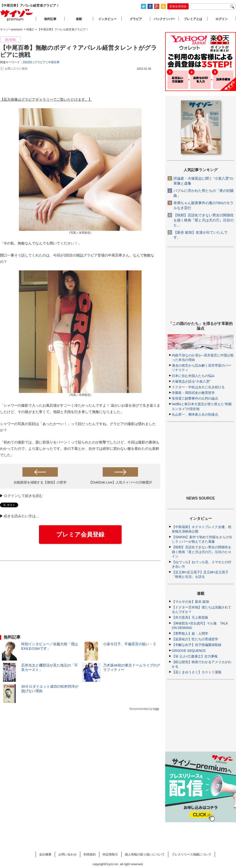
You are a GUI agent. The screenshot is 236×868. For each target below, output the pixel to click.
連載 (79, 19)
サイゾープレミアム (17, 15)
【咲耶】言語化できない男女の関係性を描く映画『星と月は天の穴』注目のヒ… (204, 220)
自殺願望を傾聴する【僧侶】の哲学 (40, 482)
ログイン (11, 496)
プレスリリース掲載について (192, 854)
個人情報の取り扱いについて (145, 854)
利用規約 (90, 854)
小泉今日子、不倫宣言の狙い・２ (130, 644)
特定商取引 (110, 854)
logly (156, 709)
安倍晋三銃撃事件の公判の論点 (195, 398)
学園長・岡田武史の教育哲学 (193, 393)
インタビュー (107, 19)
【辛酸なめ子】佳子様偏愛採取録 (197, 645)
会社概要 (45, 854)
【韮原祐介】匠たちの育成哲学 (195, 639)
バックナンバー (164, 19)
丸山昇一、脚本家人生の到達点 (195, 414)
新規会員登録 (178, 6)
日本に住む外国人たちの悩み (193, 376)
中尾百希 (54, 62)
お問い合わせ (67, 854)
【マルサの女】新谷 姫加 (190, 602)
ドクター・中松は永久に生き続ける (198, 387)
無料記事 (50, 19)
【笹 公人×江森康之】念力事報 (195, 656)
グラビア (40, 62)
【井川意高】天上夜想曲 (190, 617)
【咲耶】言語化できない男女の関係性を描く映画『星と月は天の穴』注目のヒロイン (202, 552)
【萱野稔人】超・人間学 (190, 633)
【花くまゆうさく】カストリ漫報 (197, 672)
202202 (27, 62)
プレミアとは (193, 19)
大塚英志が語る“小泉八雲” (191, 381)
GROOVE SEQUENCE (189, 651)
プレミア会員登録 (80, 534)
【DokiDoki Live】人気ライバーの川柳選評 (120, 482)
